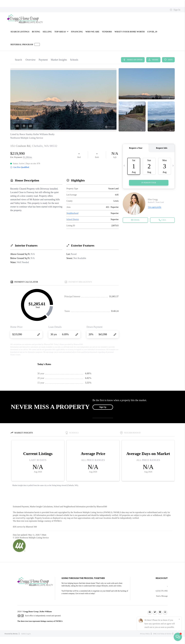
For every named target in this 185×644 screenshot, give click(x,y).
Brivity (15, 634)
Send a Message (162, 596)
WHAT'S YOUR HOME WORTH (129, 32)
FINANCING (77, 32)
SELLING (47, 32)
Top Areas (61, 32)
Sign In (175, 10)
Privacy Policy (145, 634)
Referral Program (22, 44)
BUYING (36, 32)
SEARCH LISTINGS (20, 32)
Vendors (107, 32)
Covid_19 (152, 32)
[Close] (179, 619)
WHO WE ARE (92, 32)
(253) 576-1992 (162, 591)
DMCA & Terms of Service (162, 634)
